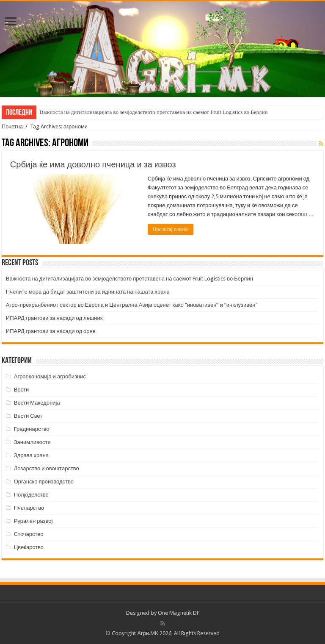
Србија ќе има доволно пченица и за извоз (93, 164)
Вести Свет (28, 416)
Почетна (12, 126)
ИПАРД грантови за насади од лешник (54, 318)
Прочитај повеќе (171, 229)
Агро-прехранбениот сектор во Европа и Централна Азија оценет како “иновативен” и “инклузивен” (132, 305)
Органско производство (44, 482)
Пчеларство (29, 508)
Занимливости (32, 442)
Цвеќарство (29, 547)
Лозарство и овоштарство (47, 468)
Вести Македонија (37, 403)
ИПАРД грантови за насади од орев (51, 331)
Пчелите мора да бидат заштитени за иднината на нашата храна (88, 292)
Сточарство (29, 534)
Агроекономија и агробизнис (50, 376)
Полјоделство (31, 495)
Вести (22, 390)
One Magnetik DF (179, 613)
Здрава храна (31, 455)
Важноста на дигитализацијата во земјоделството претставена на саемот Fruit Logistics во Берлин (154, 112)
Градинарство (32, 429)
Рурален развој (33, 521)
